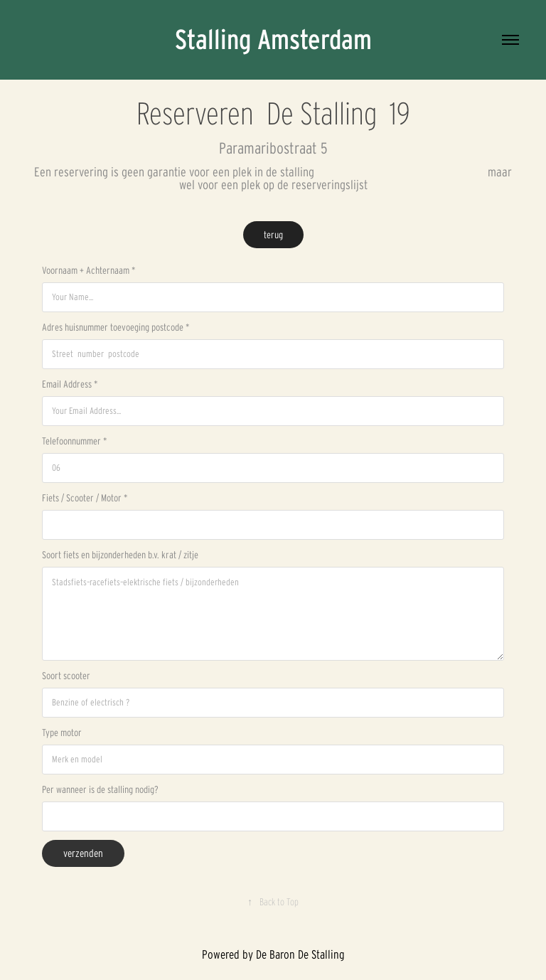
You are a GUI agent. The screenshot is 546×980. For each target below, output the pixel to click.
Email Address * (70, 384)
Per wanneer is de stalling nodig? (100, 789)
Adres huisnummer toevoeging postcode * (116, 327)
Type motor (62, 733)
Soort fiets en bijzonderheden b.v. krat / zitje (120, 555)
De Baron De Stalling (300, 954)
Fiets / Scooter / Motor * (85, 498)
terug (273, 235)
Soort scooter (66, 676)
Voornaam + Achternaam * (89, 270)
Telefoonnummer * (74, 441)
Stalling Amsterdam (273, 39)
